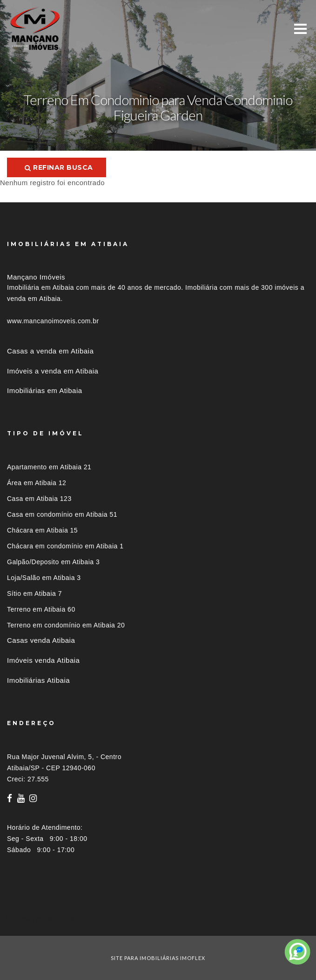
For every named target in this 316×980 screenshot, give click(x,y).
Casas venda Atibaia (41, 640)
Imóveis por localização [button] (45, 919)
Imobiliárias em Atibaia (45, 390)
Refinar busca (59, 167)
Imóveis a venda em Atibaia (53, 371)
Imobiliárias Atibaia (38, 680)
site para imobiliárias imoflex (158, 958)
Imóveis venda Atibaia (43, 660)
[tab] (158, 919)
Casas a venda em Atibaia (50, 351)
